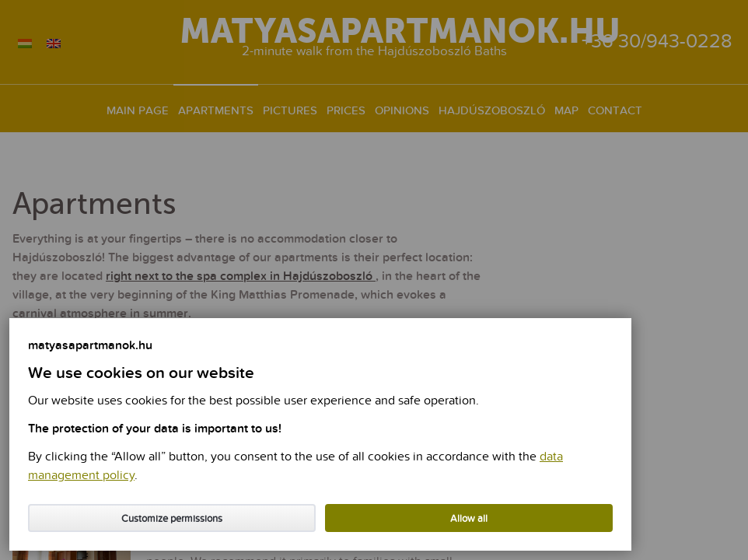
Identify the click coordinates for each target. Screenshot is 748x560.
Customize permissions (172, 519)
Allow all (469, 519)
